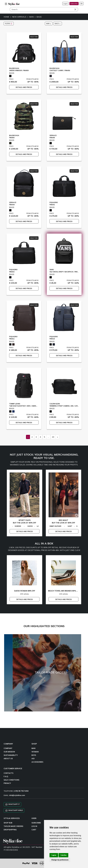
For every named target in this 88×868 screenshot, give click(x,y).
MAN (31, 17)
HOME (6, 17)
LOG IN (34, 826)
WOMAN (35, 752)
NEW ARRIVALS (19, 17)
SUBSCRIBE (36, 823)
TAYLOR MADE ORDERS (13, 826)
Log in (65, 4)
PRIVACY (7, 783)
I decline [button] (63, 855)
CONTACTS (8, 773)
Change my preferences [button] (60, 860)
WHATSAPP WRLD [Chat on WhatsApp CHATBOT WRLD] (14, 810)
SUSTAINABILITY (11, 755)
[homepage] (14, 4)
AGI (33, 759)
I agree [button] (54, 855)
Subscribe (74, 4)
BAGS (39, 17)
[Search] (44, 9)
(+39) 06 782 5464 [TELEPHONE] (21, 791)
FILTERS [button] (9, 24)
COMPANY (8, 748)
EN (81, 4)
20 (53, 437)
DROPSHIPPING (10, 830)
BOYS (34, 755)
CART (34, 830)
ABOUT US (8, 759)
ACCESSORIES (37, 762)
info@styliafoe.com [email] (17, 795)
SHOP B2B (8, 823)
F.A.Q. (6, 776)
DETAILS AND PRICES (24, 87)
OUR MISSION (9, 752)
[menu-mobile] (6, 4)
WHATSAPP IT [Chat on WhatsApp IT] (12, 804)
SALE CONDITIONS (11, 780)
